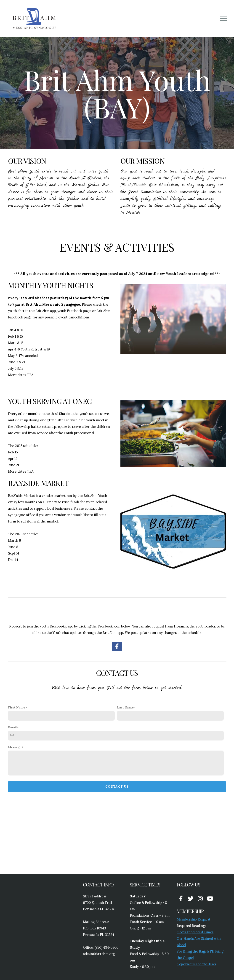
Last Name (125, 707)
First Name (17, 707)
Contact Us (117, 787)
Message (15, 747)
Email (12, 727)
